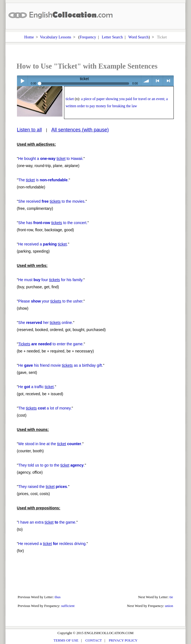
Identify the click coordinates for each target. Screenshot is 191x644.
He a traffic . (37, 387)
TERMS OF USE (66, 640)
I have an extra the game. (47, 522)
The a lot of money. (45, 408)
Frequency (88, 37)
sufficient (68, 606)
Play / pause (22, 81)
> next (168, 81)
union (169, 606)
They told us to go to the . (52, 465)
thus (58, 597)
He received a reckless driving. (53, 544)
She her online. (46, 323)
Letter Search (112, 37)
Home (29, 37)
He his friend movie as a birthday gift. (61, 365)
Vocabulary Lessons (56, 37)
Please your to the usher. (51, 301)
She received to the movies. (52, 201)
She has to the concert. (53, 223)
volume (147, 81)
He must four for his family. (51, 280)
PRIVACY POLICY (123, 640)
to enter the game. (51, 344)
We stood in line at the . (50, 444)
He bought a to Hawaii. (51, 159)
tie (171, 597)
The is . (44, 180)
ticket (70, 99)
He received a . (43, 244)
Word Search (138, 37)
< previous (157, 81)
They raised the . (43, 487)
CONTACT (94, 640)
